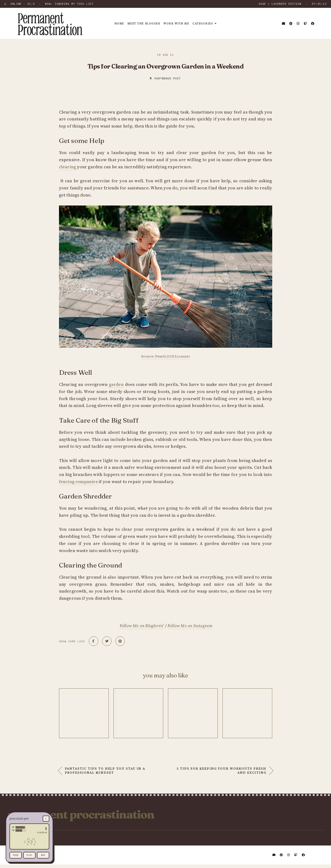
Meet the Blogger (143, 24)
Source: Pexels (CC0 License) (165, 356)
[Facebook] (313, 24)
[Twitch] (306, 24)
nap (43, 855)
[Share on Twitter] (107, 641)
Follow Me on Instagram (190, 626)
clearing (68, 167)
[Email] (284, 24)
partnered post (168, 78)
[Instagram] (298, 24)
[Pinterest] (291, 24)
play (29, 855)
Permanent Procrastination (101, 816)
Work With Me (177, 24)
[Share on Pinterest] (120, 641)
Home (116, 24)
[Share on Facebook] (94, 641)
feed (16, 855)
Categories (206, 24)
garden (116, 384)
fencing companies (78, 482)
